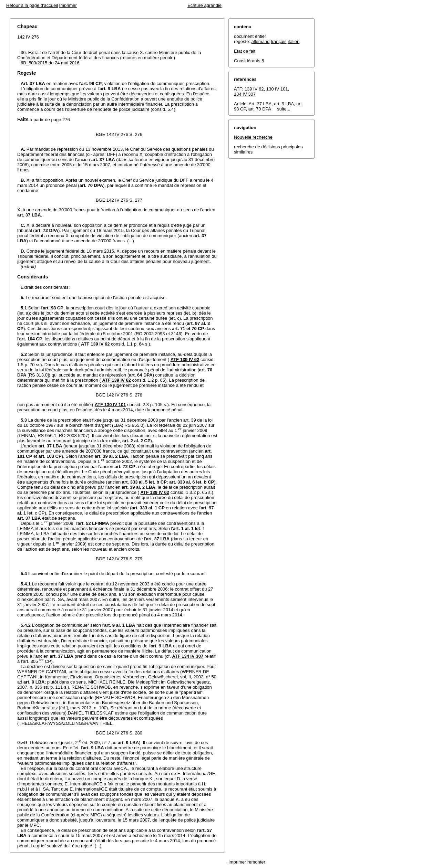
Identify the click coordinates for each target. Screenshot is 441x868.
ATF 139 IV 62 (95, 344)
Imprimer (68, 5)
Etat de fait (245, 51)
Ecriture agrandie (204, 5)
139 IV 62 (254, 89)
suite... (284, 109)
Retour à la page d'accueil (32, 5)
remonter (256, 862)
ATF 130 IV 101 (110, 405)
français (279, 41)
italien (294, 41)
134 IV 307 (245, 94)
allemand (261, 41)
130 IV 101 (277, 89)
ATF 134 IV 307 (188, 656)
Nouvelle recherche (253, 137)
